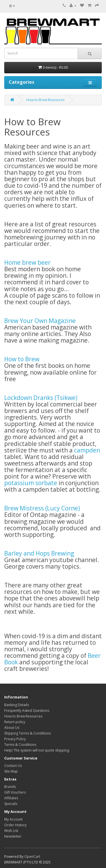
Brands (10, 787)
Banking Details (17, 705)
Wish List (11, 831)
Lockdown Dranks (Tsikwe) (41, 398)
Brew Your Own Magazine (40, 321)
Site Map (11, 771)
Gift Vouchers (15, 792)
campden (87, 450)
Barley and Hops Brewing (39, 553)
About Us (12, 728)
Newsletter (13, 836)
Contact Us (13, 766)
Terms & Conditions (20, 745)
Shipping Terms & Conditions (28, 733)
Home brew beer (27, 262)
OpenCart (32, 856)
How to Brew (22, 359)
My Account (13, 819)
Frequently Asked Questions (27, 711)
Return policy (15, 722)
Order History (15, 825)
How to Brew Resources (45, 100)
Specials (11, 804)
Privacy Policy (15, 739)
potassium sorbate (31, 483)
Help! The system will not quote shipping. (37, 750)
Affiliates (11, 798)
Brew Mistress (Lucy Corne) (42, 508)
